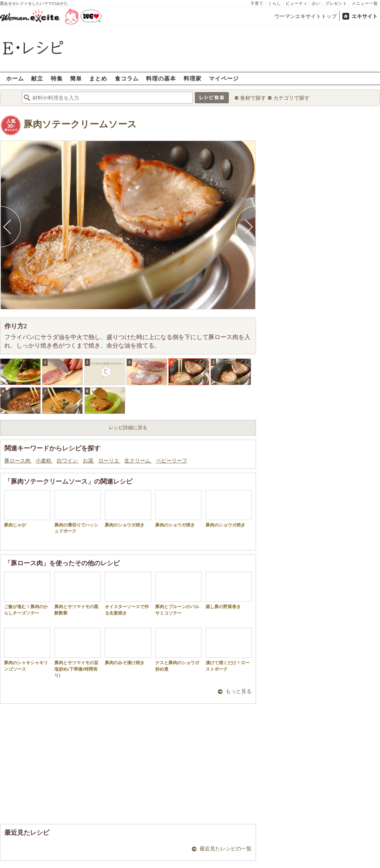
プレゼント (336, 3)
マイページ (224, 78)
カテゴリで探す (291, 98)
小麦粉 (44, 461)
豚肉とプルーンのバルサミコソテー (178, 593)
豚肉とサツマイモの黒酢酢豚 (78, 593)
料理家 (193, 78)
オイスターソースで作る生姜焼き (128, 593)
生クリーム (138, 461)
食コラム (127, 78)
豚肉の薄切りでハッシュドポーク (78, 512)
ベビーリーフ (172, 461)
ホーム (15, 78)
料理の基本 (161, 78)
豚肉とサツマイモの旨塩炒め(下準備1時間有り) (78, 653)
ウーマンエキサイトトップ (306, 16)
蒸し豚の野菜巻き (229, 590)
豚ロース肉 (18, 461)
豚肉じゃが (27, 509)
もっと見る (239, 691)
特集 (57, 78)
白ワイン (68, 461)
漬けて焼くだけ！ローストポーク (229, 649)
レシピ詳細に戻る (128, 428)
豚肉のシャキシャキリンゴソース (27, 649)
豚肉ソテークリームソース (80, 124)
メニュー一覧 (365, 3)
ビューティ (297, 3)
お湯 (89, 461)
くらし (275, 3)
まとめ (98, 78)
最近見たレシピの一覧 (226, 849)
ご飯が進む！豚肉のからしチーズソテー (27, 593)
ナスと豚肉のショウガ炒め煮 (178, 649)
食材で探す (253, 98)
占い (316, 3)
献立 (37, 78)
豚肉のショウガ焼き (128, 509)
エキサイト (365, 16)
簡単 (76, 78)
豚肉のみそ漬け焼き (128, 646)
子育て (257, 3)
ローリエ (109, 461)
